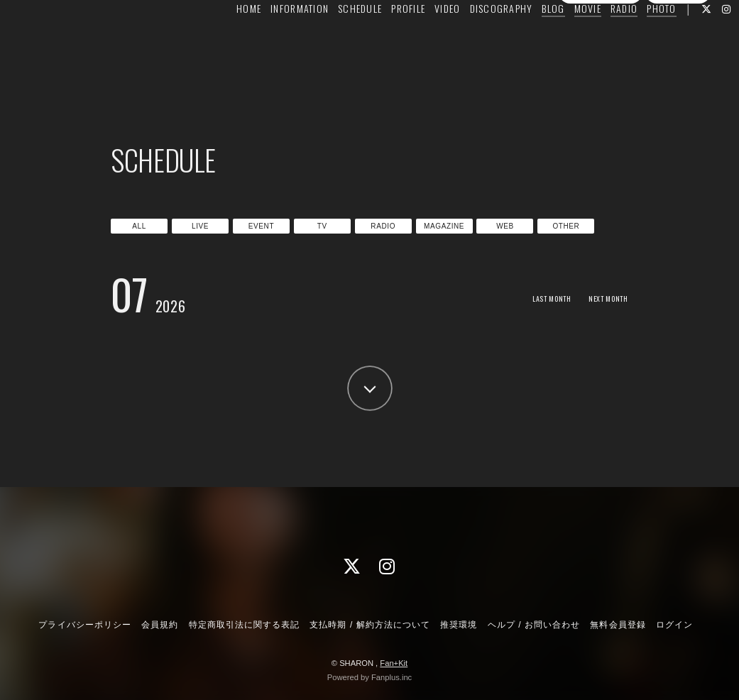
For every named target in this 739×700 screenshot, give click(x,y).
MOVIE (565, 40)
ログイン (678, 66)
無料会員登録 (601, 66)
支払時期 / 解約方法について (370, 625)
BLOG (531, 40)
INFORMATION (278, 40)
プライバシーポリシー (84, 625)
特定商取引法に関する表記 (244, 625)
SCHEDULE (338, 40)
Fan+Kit (394, 663)
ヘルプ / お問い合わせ (534, 625)
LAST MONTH (536, 298)
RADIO (602, 40)
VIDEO (425, 40)
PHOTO (639, 40)
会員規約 (160, 625)
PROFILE (386, 40)
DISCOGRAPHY (479, 40)
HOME (227, 40)
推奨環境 (459, 625)
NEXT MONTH (603, 298)
